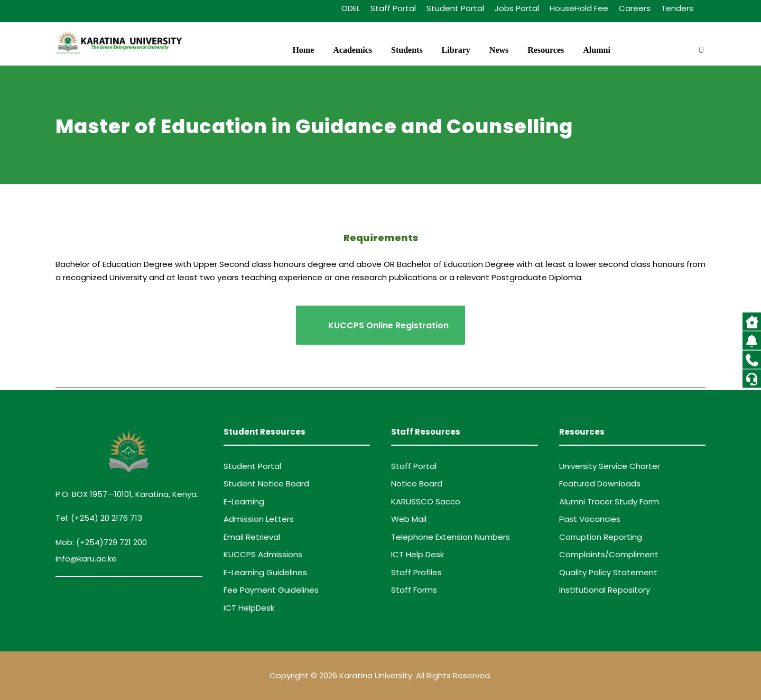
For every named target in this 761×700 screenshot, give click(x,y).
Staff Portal (393, 8)
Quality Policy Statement (608, 572)
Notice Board (417, 483)
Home (303, 50)
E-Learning (244, 501)
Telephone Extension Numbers (451, 537)
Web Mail (409, 519)
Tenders (677, 8)
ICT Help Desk (417, 554)
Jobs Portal (517, 8)
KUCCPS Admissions (263, 554)
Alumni (597, 50)
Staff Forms (414, 590)
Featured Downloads (600, 483)
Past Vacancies (590, 519)
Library (456, 50)
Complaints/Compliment (609, 554)
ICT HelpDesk (249, 608)
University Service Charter (610, 466)
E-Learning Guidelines (265, 572)
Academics (352, 50)
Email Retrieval (252, 537)
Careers (635, 8)
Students (407, 50)
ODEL (351, 8)
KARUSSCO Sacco (426, 501)
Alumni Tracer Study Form (609, 501)
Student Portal (455, 8)
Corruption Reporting (601, 537)
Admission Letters (259, 519)
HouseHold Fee (579, 8)
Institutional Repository (605, 590)
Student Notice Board (266, 483)
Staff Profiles (416, 572)
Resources (546, 50)
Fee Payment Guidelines (271, 590)
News (499, 50)
